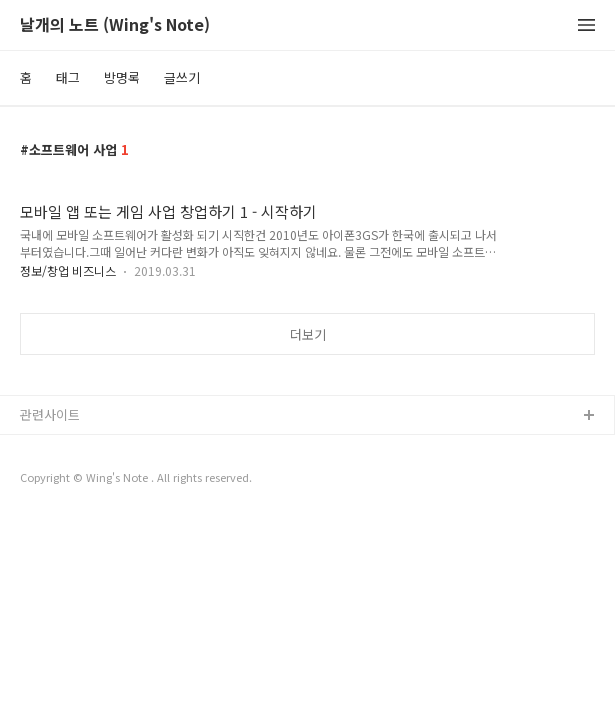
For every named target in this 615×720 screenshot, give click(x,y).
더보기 (308, 334)
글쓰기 (182, 77)
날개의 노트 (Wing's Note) (115, 25)
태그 (68, 77)
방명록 (122, 77)
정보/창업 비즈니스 (68, 270)
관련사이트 (50, 414)
